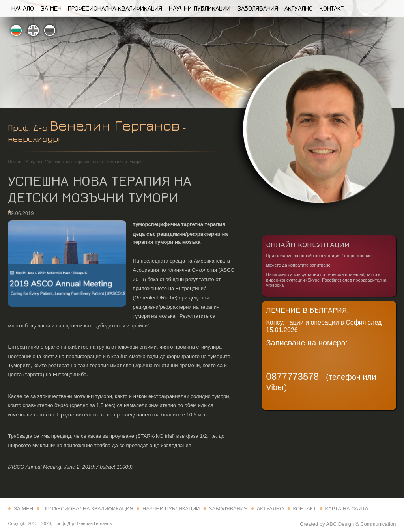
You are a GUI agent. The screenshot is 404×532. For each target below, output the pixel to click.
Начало (23, 8)
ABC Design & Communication (361, 524)
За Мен (51, 8)
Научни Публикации (200, 8)
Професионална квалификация (115, 8)
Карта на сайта (347, 509)
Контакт (332, 8)
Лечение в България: (308, 310)
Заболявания (258, 8)
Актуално (299, 8)
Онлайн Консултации (308, 244)
